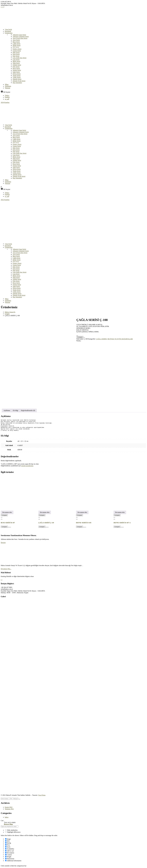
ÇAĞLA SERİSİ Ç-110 (46, 520)
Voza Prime (42, 792)
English (7, 97)
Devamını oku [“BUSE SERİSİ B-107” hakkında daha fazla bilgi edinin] (7, 509)
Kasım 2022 (9, 804)
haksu (7, 814)
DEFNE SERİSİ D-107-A (122, 520)
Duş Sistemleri (17, 83)
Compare (80, 337)
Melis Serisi (16, 61)
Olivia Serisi (17, 74)
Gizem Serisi (17, 51)
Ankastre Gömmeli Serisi (21, 37)
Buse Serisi (16, 42)
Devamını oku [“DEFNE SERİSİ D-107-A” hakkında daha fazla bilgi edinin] (120, 509)
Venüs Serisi (17, 76)
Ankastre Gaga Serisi (19, 35)
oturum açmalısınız (27, 463)
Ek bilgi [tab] (15, 405)
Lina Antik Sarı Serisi (19, 58)
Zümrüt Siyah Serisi (19, 81)
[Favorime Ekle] (77, 336)
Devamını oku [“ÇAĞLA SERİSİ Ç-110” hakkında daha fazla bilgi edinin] (45, 509)
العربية (7, 99)
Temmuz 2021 (9, 806)
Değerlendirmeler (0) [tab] (28, 405)
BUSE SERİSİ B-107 (8, 520)
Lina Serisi (16, 60)
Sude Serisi (16, 72)
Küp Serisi (16, 56)
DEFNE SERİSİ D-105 (84, 520)
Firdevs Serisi (17, 49)
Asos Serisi (16, 40)
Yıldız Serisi (17, 77)
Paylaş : (79, 341)
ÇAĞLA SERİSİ (101, 339)
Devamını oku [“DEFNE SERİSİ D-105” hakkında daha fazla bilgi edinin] (82, 509)
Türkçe (7, 95)
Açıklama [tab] (7, 405)
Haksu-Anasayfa (10, 312)
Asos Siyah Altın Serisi (20, 38)
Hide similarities (11, 827)
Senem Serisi (17, 70)
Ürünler (7, 314)
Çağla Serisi (16, 44)
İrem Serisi (16, 54)
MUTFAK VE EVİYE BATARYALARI (120, 339)
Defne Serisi (17, 45)
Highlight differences (13, 829)
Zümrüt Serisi (17, 79)
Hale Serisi (16, 52)
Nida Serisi (16, 63)
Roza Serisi (16, 68)
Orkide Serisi (17, 65)
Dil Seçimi (7, 92)
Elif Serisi (16, 47)
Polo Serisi (16, 67)
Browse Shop (8, 821)
